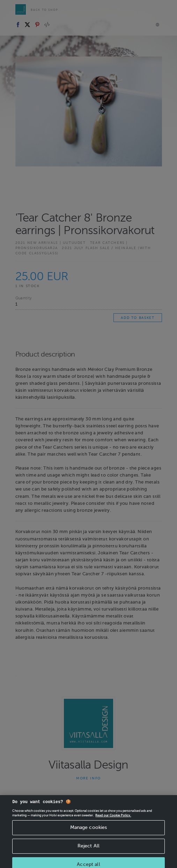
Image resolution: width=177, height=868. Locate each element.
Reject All (88, 849)
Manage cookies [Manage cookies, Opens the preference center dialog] (89, 830)
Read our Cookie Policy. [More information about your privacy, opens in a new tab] (113, 818)
